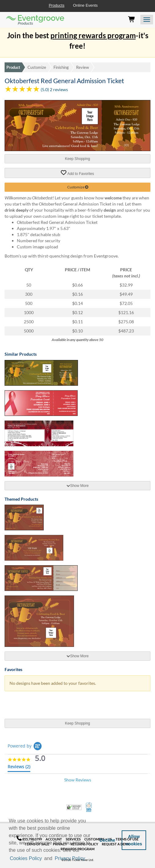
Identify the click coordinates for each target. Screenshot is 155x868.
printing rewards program (93, 35)
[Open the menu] (147, 20)
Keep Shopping (77, 159)
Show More (77, 486)
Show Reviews (78, 780)
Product (13, 67)
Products (56, 5)
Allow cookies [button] (134, 840)
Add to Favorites (77, 173)
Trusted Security (74, 807)
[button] (88, 859)
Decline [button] (107, 840)
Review (83, 67)
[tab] (77, 486)
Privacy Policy (70, 858)
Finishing (61, 67)
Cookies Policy (26, 858)
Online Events (85, 5)
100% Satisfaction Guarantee (89, 807)
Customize (37, 67)
